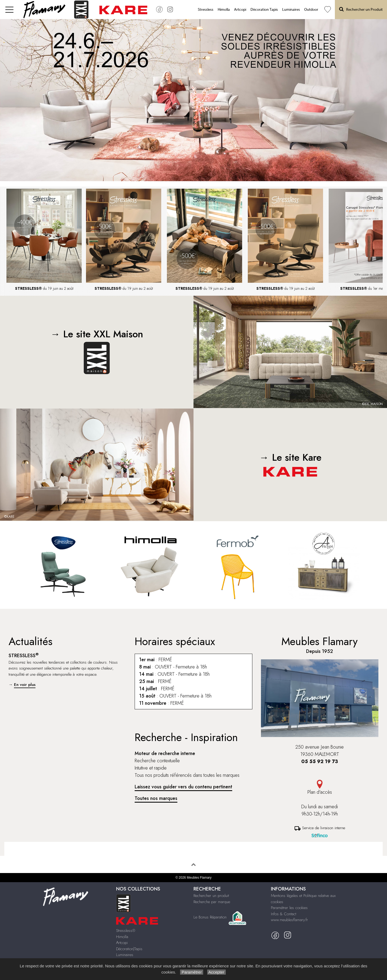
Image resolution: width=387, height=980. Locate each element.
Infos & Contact (284, 914)
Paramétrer (191, 972)
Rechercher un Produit (361, 9)
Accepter (216, 972)
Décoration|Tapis (129, 949)
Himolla (224, 10)
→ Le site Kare (290, 463)
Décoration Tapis (264, 10)
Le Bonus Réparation (210, 917)
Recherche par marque (212, 902)
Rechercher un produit (211, 896)
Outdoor (311, 10)
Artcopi (240, 10)
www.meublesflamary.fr (289, 920)
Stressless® (126, 931)
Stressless (206, 10)
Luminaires (291, 10)
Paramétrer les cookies (289, 908)
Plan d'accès (320, 788)
